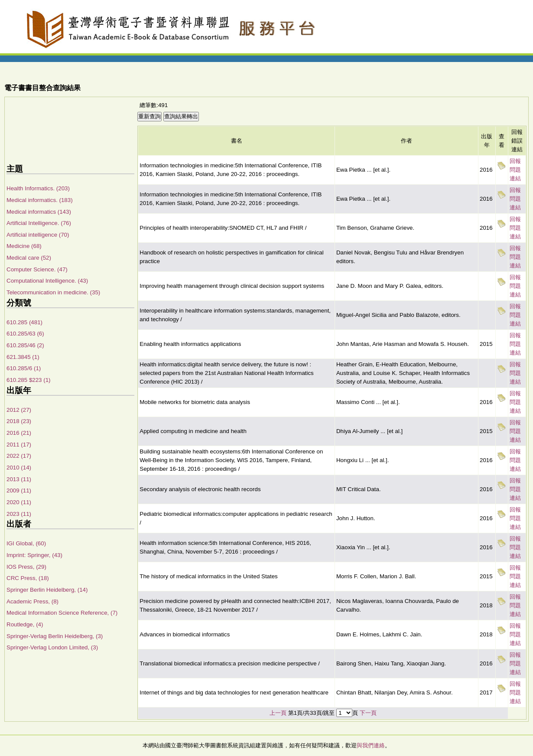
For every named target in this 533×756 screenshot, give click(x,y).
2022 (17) (19, 456)
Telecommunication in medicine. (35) (53, 292)
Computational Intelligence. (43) (47, 281)
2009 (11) (19, 490)
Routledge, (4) (25, 624)
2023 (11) (19, 514)
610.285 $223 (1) (29, 380)
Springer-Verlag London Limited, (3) (52, 647)
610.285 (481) (24, 322)
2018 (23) (19, 421)
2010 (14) (19, 468)
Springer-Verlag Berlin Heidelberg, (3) (55, 636)
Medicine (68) (24, 246)
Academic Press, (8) (32, 601)
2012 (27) (19, 410)
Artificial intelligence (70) (38, 235)
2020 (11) (19, 502)
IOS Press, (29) (26, 567)
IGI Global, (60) (26, 543)
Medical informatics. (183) (40, 200)
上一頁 (278, 713)
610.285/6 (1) (24, 368)
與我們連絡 (371, 745)
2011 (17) (19, 445)
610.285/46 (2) (25, 345)
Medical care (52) (29, 258)
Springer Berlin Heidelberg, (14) (47, 590)
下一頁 (368, 713)
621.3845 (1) (23, 357)
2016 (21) (19, 433)
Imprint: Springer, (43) (34, 555)
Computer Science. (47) (37, 269)
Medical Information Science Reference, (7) (62, 613)
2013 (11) (19, 479)
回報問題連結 (515, 170)
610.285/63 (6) (25, 334)
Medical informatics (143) (39, 212)
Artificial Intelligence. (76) (39, 223)
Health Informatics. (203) (38, 188)
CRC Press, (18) (28, 578)
